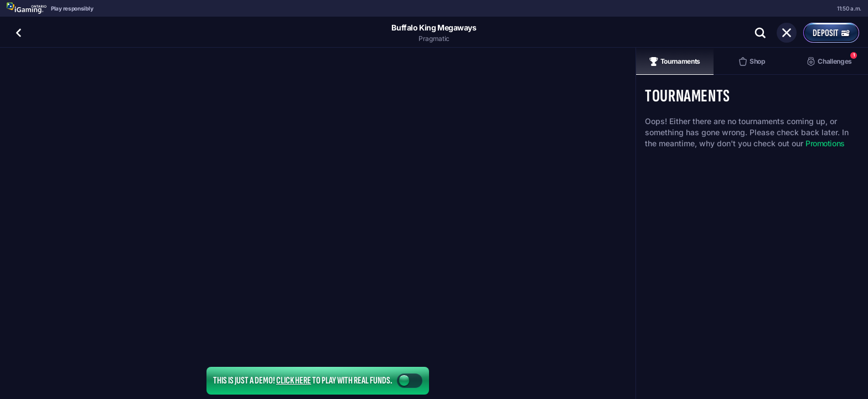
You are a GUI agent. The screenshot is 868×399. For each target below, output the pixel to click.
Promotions (825, 143)
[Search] (760, 33)
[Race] (787, 33)
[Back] (19, 33)
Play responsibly (72, 8)
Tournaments (675, 62)
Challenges (832, 59)
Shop (752, 62)
